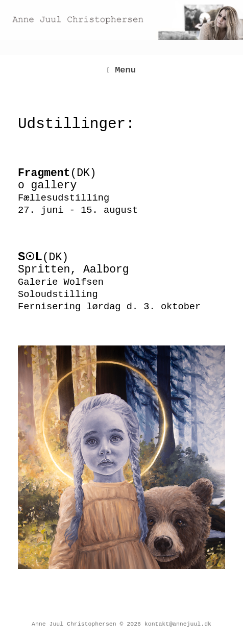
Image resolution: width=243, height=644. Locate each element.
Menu (121, 70)
